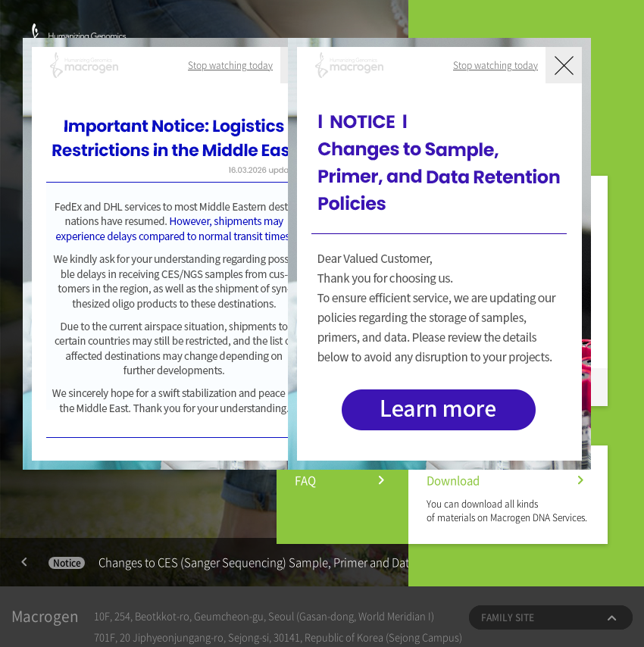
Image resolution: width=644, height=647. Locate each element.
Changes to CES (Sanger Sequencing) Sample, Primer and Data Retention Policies (279, 562)
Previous (24, 562)
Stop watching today (230, 65)
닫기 (564, 65)
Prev (24, 562)
